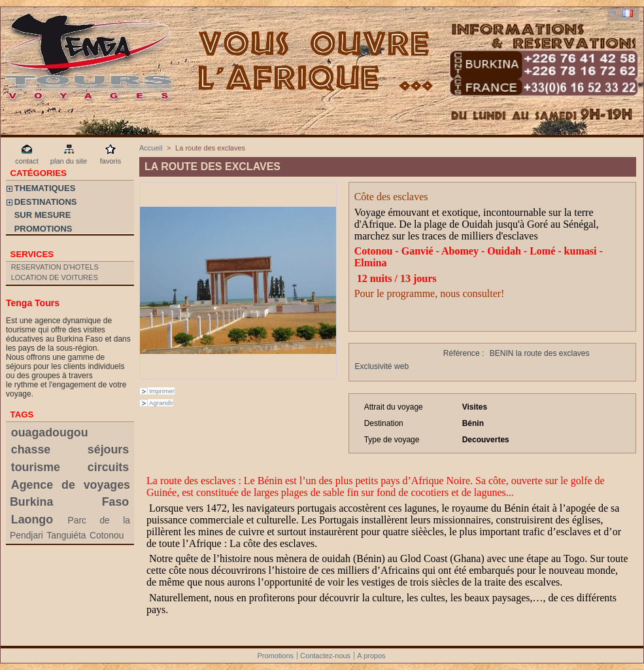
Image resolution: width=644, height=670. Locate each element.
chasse (31, 450)
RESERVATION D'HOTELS (55, 267)
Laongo (32, 520)
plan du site (69, 161)
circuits (108, 467)
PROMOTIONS (43, 229)
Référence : (464, 353)
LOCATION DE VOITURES (55, 277)
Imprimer (162, 391)
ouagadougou (50, 432)
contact (26, 161)
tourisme (36, 467)
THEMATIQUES (45, 188)
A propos (371, 656)
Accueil (151, 148)
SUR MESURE (43, 215)
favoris (110, 161)
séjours (108, 450)
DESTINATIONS (46, 202)
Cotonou (107, 535)
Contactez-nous (325, 656)
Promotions (275, 656)
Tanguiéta (66, 535)
